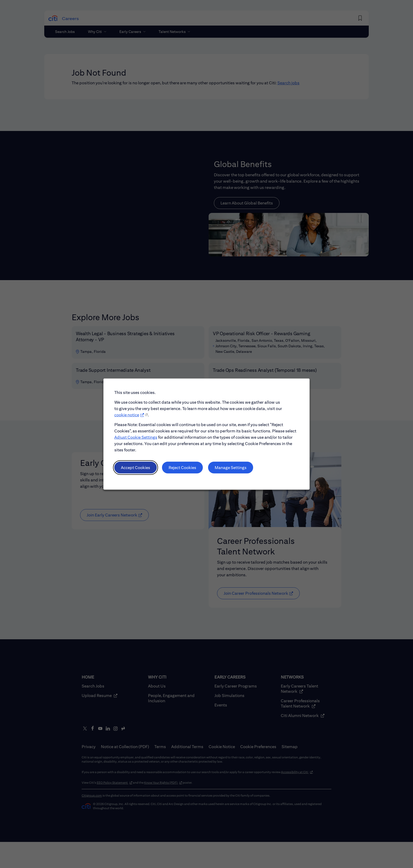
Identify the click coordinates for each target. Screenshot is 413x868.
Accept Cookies (136, 467)
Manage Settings (231, 467)
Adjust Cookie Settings (136, 437)
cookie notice (127, 415)
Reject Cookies (182, 467)
